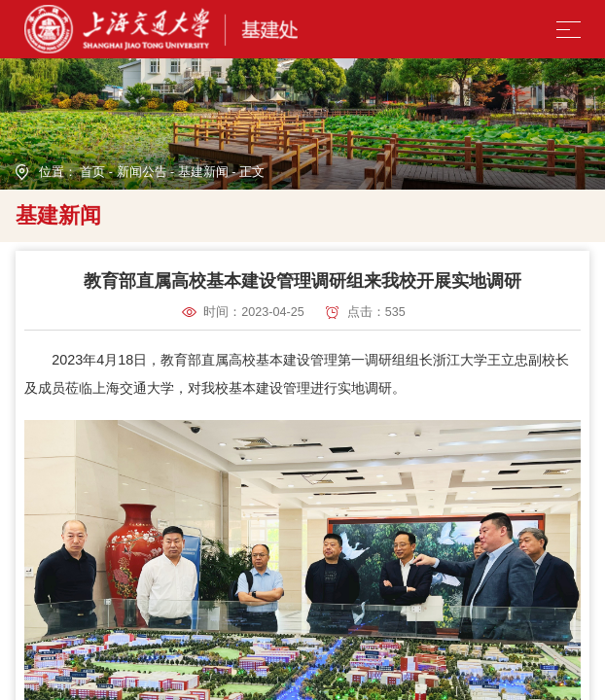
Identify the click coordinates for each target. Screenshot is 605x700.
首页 (92, 172)
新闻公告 (142, 172)
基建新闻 (203, 172)
